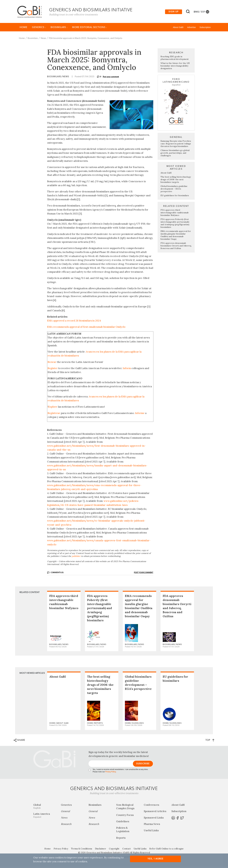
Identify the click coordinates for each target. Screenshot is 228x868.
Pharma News (152, 825)
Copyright (114, 850)
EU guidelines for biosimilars (175, 197)
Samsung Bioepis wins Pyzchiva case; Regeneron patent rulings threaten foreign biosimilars (176, 145)
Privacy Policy (111, 773)
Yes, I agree (156, 859)
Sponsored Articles (155, 813)
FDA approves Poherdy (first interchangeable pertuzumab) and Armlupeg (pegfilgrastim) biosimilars (175, 224)
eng (196, 12)
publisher (76, 557)
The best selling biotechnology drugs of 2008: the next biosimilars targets (176, 181)
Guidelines (123, 823)
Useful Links (151, 832)
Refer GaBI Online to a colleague (166, 850)
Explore (53, 408)
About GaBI (178, 29)
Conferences (151, 806)
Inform (127, 370)
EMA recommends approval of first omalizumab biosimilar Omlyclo (86, 328)
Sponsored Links (154, 819)
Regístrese (54, 414)
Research (66, 825)
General (65, 813)
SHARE (19, 742)
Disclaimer (100, 850)
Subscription (205, 29)
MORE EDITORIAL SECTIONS (90, 29)
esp (203, 12)
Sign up (174, 12)
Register (53, 370)
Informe (140, 414)
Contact (127, 850)
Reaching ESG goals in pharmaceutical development (175, 59)
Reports (121, 839)
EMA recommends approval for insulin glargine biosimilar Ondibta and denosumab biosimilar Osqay (176, 236)
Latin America (45, 817)
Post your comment (111, 78)
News (43, 40)
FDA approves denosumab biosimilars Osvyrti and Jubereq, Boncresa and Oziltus (176, 247)
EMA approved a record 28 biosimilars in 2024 (74, 322)
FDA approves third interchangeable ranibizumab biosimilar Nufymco (175, 214)
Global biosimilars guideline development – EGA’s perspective (174, 190)
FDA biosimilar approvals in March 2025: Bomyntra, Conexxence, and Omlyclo (86, 40)
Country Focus (125, 816)
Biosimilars (59, 29)
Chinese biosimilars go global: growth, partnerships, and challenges (175, 154)
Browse (52, 363)
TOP (210, 741)
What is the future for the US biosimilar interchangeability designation (175, 67)
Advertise (192, 29)
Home (23, 29)
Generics (39, 29)
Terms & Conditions (82, 850)
